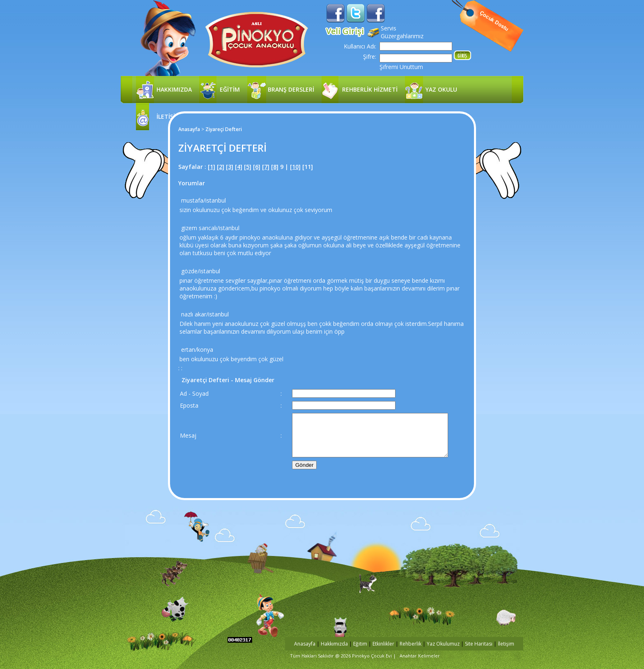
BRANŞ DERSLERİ (291, 89)
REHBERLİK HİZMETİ (370, 89)
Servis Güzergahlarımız (402, 32)
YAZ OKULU (441, 89)
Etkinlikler (383, 644)
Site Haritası (479, 644)
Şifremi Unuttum (401, 67)
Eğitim (360, 644)
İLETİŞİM (168, 116)
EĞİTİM (230, 89)
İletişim (506, 644)
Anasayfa (189, 129)
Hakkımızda (334, 644)
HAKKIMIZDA (174, 89)
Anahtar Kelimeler (420, 656)
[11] (308, 167)
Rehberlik (411, 644)
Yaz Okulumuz (443, 644)
